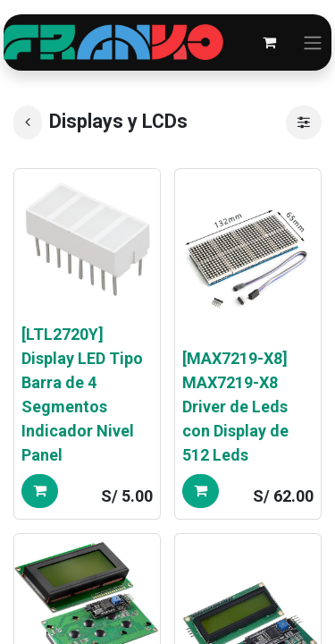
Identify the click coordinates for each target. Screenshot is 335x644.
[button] (40, 491)
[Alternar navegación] (313, 42)
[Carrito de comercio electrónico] (269, 42)
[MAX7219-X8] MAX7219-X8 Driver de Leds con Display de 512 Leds (235, 407)
